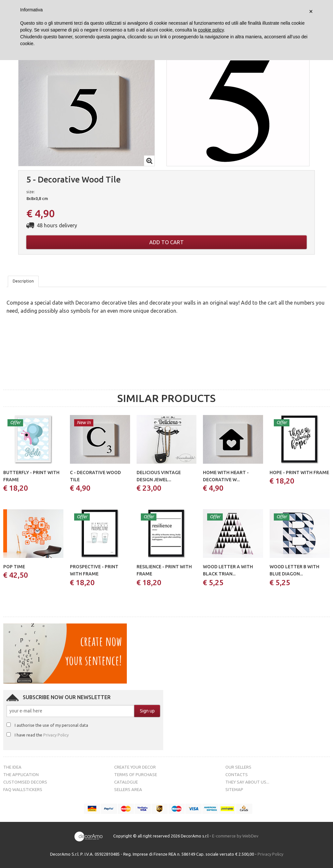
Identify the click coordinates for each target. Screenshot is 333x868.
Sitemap (234, 789)
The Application (21, 774)
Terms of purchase (136, 774)
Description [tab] (23, 281)
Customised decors (25, 782)
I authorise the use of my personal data (51, 725)
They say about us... (247, 782)
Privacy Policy (56, 735)
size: (31, 192)
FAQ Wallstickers (23, 789)
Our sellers (238, 767)
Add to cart (166, 242)
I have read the (42, 735)
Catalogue (126, 782)
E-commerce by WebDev (235, 836)
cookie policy (211, 30)
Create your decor (135, 767)
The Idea (12, 767)
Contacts (237, 774)
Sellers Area (128, 789)
